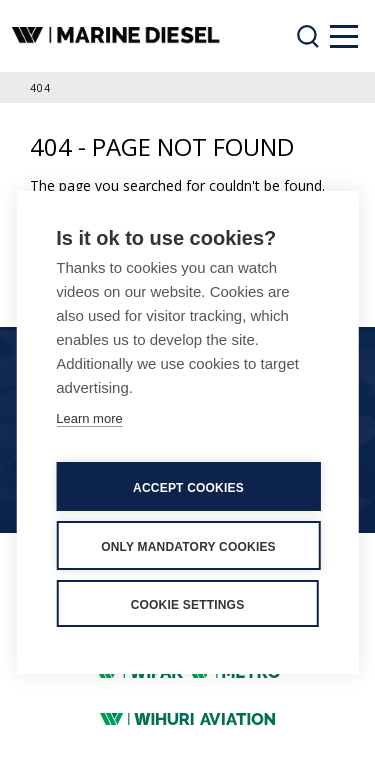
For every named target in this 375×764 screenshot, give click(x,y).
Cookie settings (188, 605)
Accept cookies (188, 488)
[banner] (118, 36)
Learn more (89, 418)
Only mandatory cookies (188, 547)
